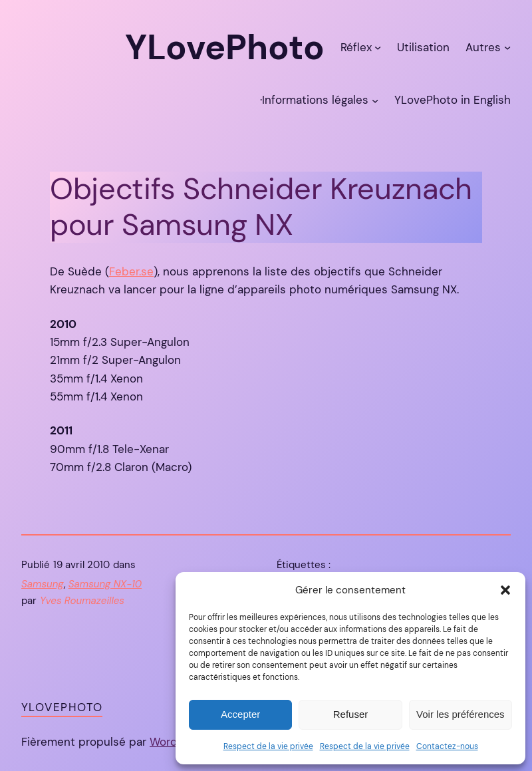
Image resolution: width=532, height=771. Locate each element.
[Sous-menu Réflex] (378, 47)
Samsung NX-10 (105, 584)
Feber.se (131, 271)
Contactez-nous (447, 746)
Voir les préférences (461, 714)
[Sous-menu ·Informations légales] (375, 100)
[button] (505, 590)
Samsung (43, 584)
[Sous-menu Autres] (507, 47)
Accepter (240, 714)
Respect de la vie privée (268, 746)
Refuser (351, 714)
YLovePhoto (62, 707)
